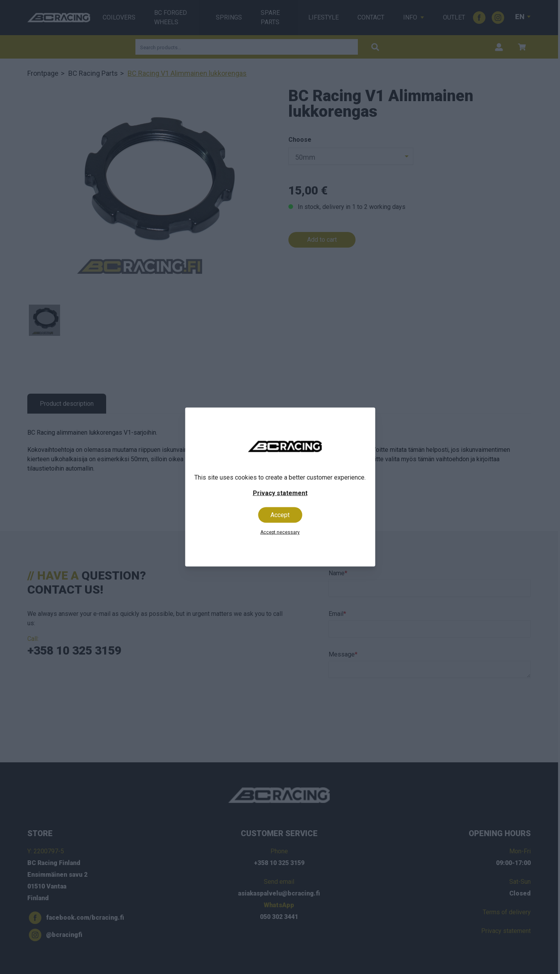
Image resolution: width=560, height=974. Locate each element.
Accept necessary (280, 532)
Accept (280, 515)
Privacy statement (280, 493)
